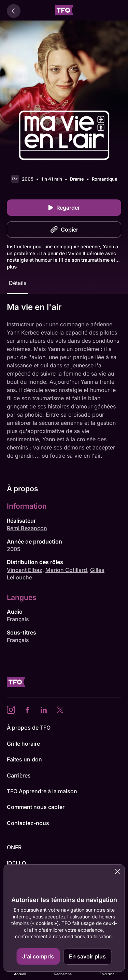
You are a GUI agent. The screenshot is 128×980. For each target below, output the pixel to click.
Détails (18, 283)
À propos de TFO (29, 728)
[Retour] (14, 11)
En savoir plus (87, 956)
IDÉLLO (16, 863)
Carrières (19, 775)
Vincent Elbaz (25, 570)
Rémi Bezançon (27, 528)
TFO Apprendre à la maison (42, 791)
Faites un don (24, 759)
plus (12, 267)
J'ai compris (38, 956)
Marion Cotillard (66, 570)
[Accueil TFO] (64, 11)
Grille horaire (23, 744)
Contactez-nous (28, 823)
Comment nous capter (36, 807)
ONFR (14, 847)
